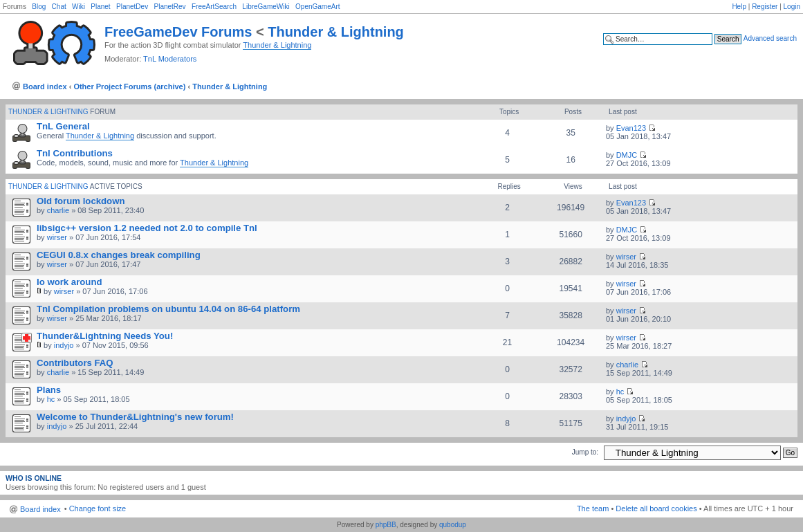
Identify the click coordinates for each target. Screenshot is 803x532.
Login (792, 7)
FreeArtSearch (214, 7)
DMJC (627, 155)
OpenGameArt (317, 7)
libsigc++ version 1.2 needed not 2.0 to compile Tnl (147, 228)
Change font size (98, 508)
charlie (58, 210)
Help (739, 7)
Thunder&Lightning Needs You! (105, 336)
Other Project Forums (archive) (129, 86)
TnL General (63, 126)
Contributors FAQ (75, 363)
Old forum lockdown (81, 201)
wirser (57, 237)
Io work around (70, 282)
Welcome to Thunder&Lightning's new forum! (135, 417)
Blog (39, 7)
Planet (100, 7)
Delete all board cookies (656, 508)
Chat (59, 7)
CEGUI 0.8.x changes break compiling (119, 255)
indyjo (64, 345)
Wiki (79, 7)
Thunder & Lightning (336, 32)
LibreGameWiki (266, 7)
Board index (45, 86)
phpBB (386, 525)
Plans (49, 390)
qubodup (453, 525)
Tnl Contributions (75, 153)
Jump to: (585, 452)
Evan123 (631, 128)
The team (593, 508)
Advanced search (770, 38)
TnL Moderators (170, 59)
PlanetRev (169, 7)
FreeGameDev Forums (178, 32)
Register (765, 7)
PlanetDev (132, 7)
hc (51, 399)
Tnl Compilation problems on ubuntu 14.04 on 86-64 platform (168, 309)
